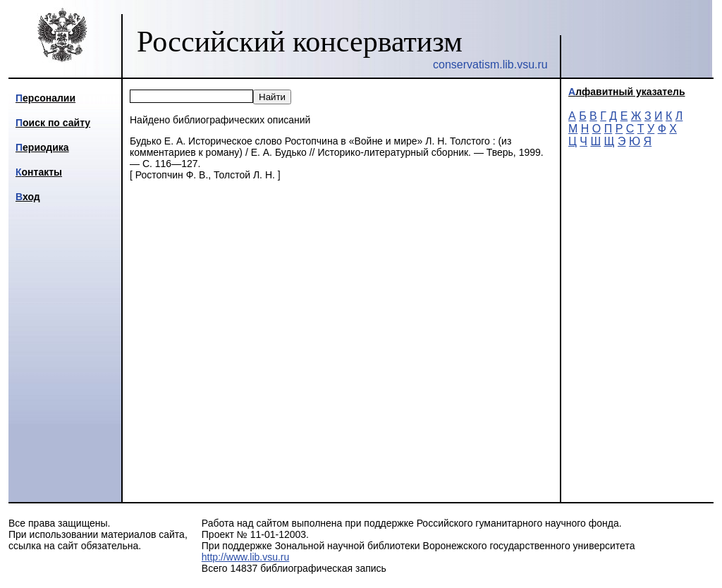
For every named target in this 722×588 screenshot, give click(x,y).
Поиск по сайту (53, 123)
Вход (28, 197)
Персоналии (45, 98)
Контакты (39, 172)
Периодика (42, 147)
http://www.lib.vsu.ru (246, 557)
